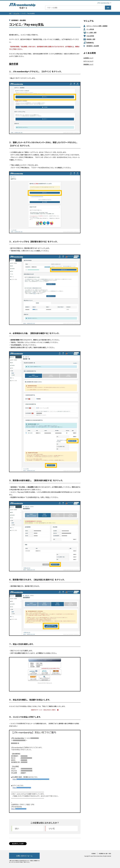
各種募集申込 (89, 43)
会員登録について (88, 58)
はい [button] (17, 828)
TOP (10, 13)
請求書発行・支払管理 (91, 46)
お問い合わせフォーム (24, 856)
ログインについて (88, 61)
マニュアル (16, 13)
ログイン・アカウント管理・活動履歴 (95, 26)
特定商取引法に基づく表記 (105, 853)
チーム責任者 (89, 29)
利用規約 (94, 853)
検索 (108, 8)
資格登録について (88, 64)
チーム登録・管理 (90, 32)
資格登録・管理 (89, 39)
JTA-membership (103, 3)
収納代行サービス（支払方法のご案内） (45, 710)
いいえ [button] (52, 828)
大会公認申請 (89, 36)
